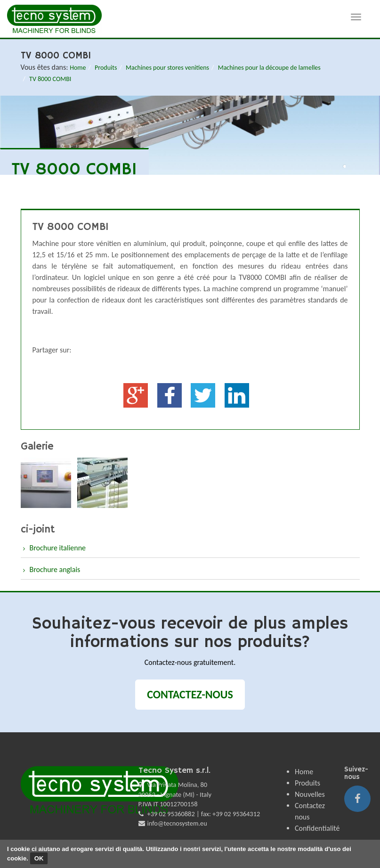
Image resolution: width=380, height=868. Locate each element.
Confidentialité (317, 828)
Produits (106, 68)
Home (78, 68)
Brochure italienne (58, 548)
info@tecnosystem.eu (177, 823)
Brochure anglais (55, 569)
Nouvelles (310, 794)
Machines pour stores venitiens (167, 68)
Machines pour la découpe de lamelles (269, 68)
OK (39, 858)
